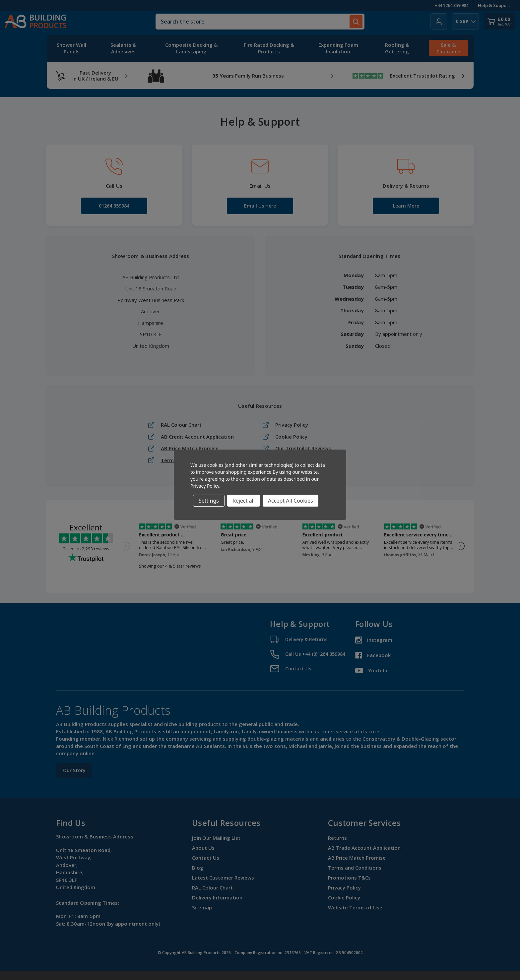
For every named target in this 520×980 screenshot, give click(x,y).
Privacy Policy (205, 486)
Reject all (244, 501)
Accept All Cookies (291, 501)
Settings (209, 501)
